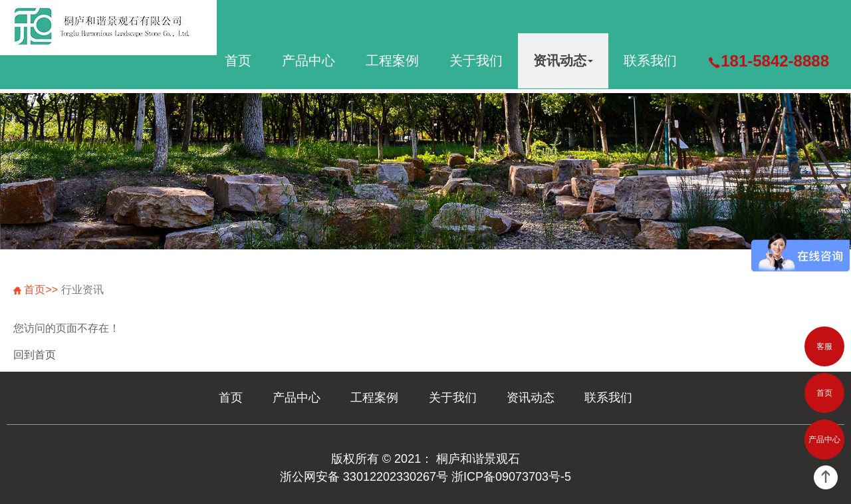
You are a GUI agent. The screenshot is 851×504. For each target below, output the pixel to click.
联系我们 (650, 61)
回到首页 (35, 355)
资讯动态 (563, 61)
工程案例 (392, 61)
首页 (238, 61)
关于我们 (476, 61)
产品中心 (308, 61)
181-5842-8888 (768, 61)
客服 (824, 346)
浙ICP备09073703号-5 (511, 477)
